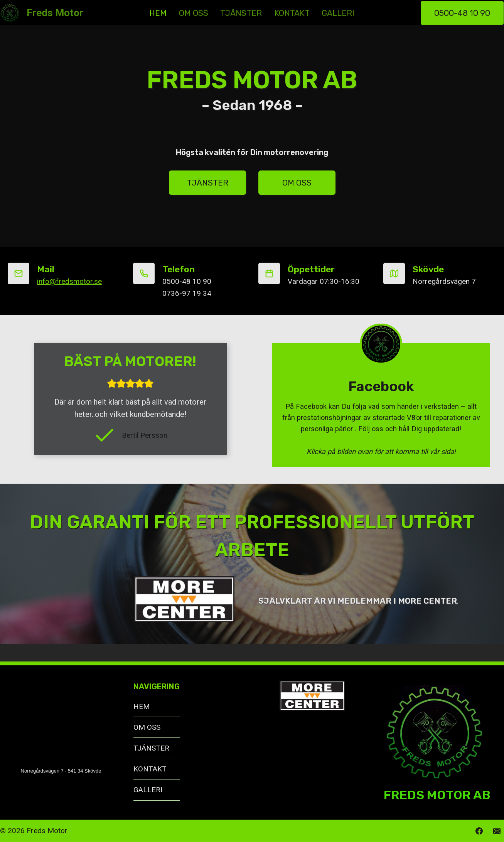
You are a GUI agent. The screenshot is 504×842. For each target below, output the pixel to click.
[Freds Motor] (42, 13)
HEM (158, 13)
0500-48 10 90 (462, 13)
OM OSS (194, 13)
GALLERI (338, 13)
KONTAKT (292, 13)
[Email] (497, 831)
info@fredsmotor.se (69, 281)
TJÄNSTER (241, 13)
